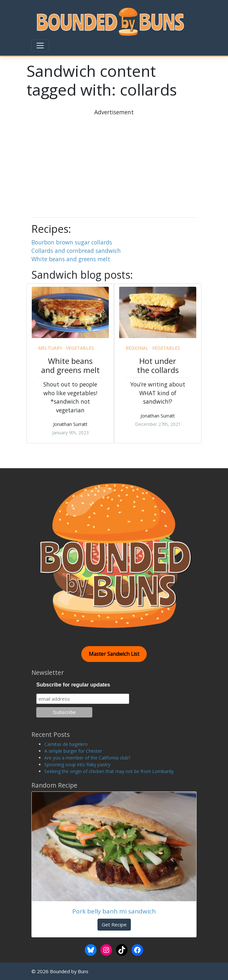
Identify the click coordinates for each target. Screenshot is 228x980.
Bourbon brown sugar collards (72, 242)
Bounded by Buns (69, 971)
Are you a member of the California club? (87, 758)
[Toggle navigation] (40, 46)
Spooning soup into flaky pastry (77, 764)
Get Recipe (114, 924)
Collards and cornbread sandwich (76, 251)
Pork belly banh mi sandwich (114, 911)
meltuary (50, 348)
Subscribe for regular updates (73, 685)
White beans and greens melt (71, 259)
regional (137, 348)
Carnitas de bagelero (66, 744)
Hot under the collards (158, 366)
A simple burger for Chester (73, 751)
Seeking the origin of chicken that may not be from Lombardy (109, 771)
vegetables (80, 348)
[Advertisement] (131, 162)
